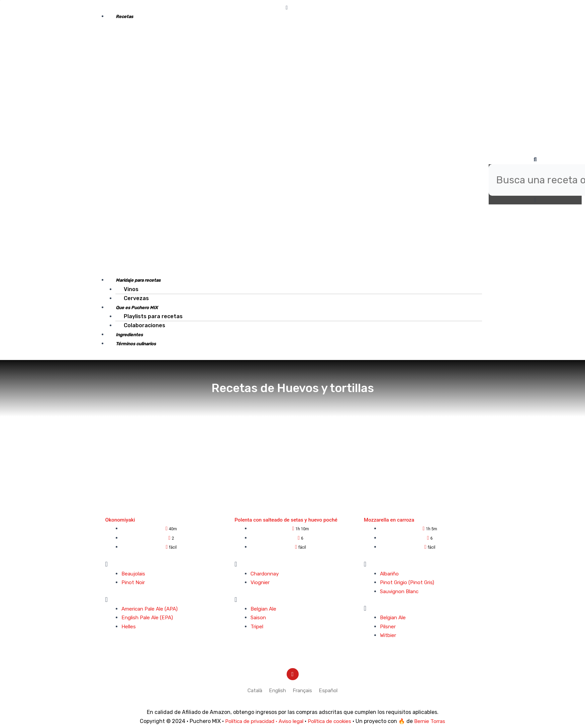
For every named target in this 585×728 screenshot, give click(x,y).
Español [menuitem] (331, 690)
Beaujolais (134, 574)
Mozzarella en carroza (390, 520)
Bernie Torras (435, 721)
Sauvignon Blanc (401, 591)
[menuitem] (253, 691)
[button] (286, 8)
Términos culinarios (136, 344)
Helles (129, 626)
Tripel (257, 626)
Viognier (261, 582)
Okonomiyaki (121, 520)
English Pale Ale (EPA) (149, 617)
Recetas (124, 17)
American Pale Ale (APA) (152, 609)
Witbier (389, 635)
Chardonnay (266, 574)
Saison (259, 617)
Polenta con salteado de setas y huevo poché (288, 520)
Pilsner (388, 626)
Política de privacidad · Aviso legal (262, 721)
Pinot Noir (134, 582)
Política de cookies (332, 721)
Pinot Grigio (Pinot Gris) (409, 582)
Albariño (390, 574)
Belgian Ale (265, 609)
